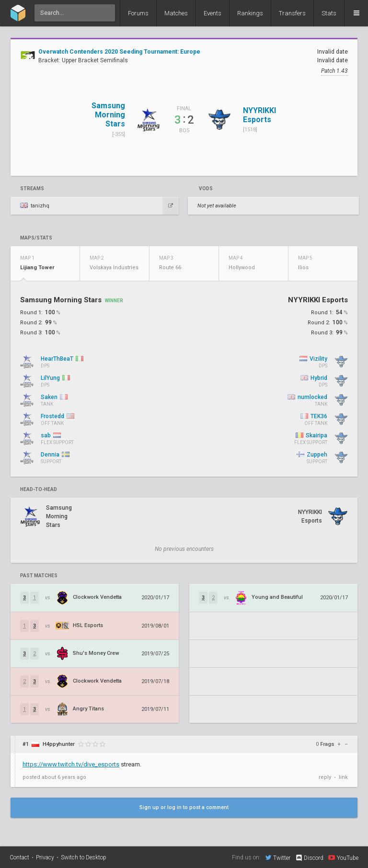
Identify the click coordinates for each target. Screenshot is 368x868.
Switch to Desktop (84, 857)
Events (213, 13)
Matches (176, 13)
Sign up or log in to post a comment (184, 807)
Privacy (45, 857)
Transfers (292, 13)
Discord (309, 858)
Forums (138, 13)
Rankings (250, 13)
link (343, 777)
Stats (329, 13)
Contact (19, 857)
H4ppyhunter (59, 744)
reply (325, 777)
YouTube (343, 857)
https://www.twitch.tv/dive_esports (71, 764)
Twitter (278, 857)
